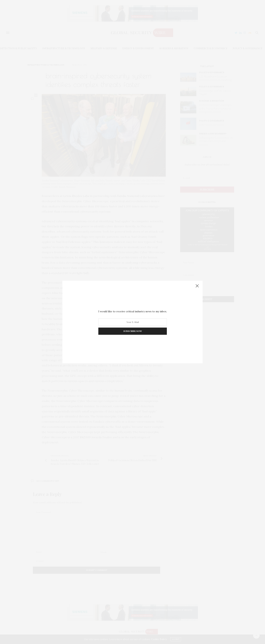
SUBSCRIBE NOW (133, 331)
